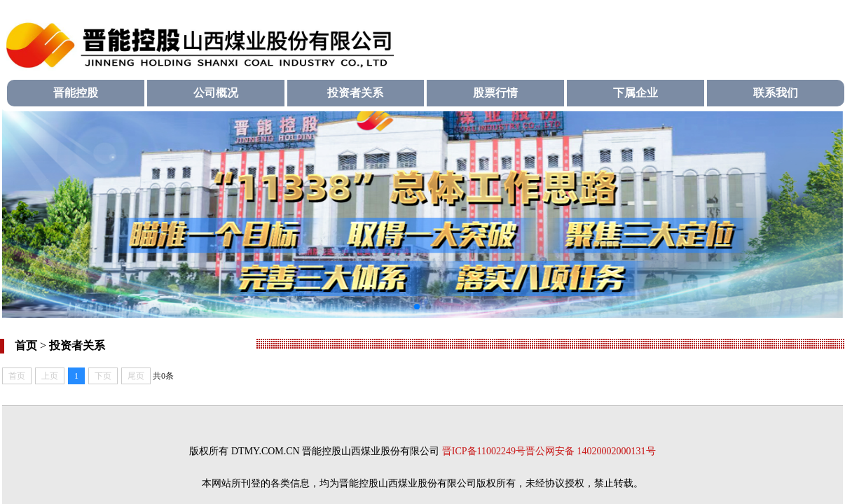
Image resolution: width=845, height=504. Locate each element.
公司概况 (216, 93)
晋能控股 (76, 93)
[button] (417, 307)
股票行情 (495, 93)
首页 (26, 345)
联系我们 (776, 93)
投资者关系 (355, 93)
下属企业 (636, 93)
